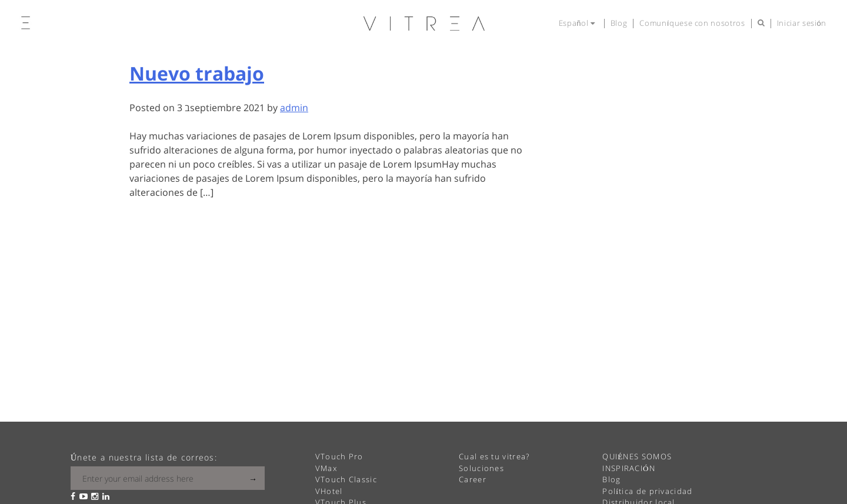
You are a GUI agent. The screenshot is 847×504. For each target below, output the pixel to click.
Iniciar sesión (802, 23)
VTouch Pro (339, 456)
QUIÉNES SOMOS (637, 456)
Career (473, 479)
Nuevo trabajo (197, 73)
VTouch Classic (346, 479)
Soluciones (481, 468)
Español (578, 23)
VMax (326, 468)
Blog (619, 23)
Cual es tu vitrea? (494, 456)
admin (294, 108)
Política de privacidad (647, 491)
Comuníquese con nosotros (692, 23)
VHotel (329, 491)
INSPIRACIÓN (629, 468)
